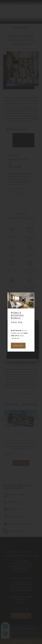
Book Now (18, 346)
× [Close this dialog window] (32, 295)
